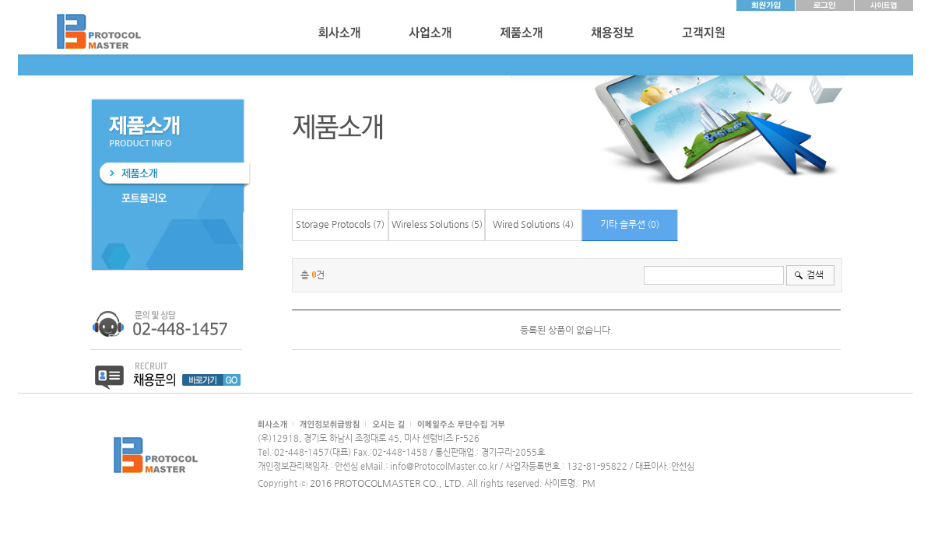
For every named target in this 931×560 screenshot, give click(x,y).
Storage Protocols (333, 224)
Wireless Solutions (430, 224)
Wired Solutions (526, 224)
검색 (815, 275)
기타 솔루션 (623, 224)
